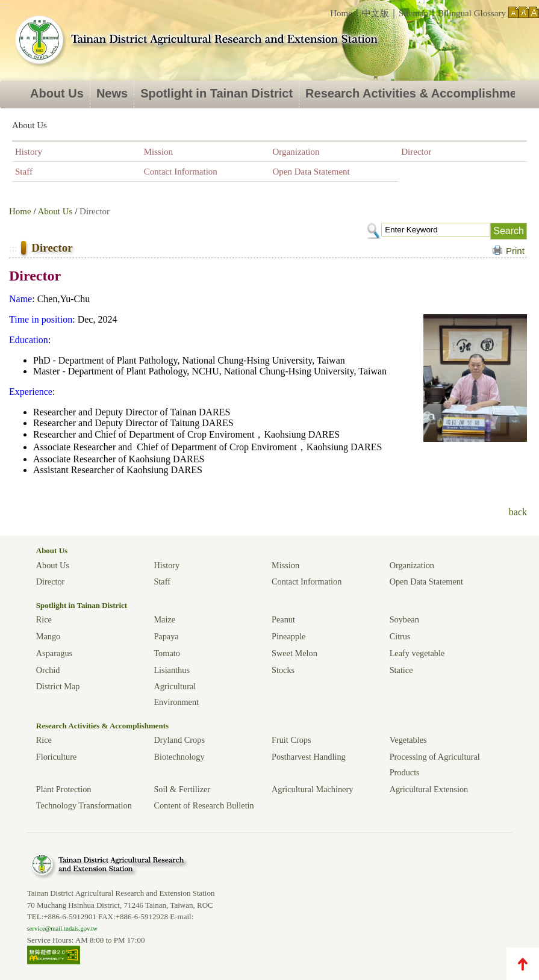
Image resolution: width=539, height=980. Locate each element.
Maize (164, 619)
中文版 (375, 13)
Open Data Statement (311, 172)
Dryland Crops (179, 740)
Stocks (283, 670)
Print (515, 251)
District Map (58, 686)
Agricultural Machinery (312, 789)
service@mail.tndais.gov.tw (62, 929)
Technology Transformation (84, 805)
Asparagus (54, 653)
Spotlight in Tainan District (217, 93)
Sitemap (413, 13)
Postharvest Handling (309, 757)
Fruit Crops (291, 740)
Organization (296, 152)
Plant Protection (64, 789)
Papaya (166, 636)
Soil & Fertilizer (182, 789)
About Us (57, 93)
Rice (44, 619)
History (29, 152)
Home (341, 13)
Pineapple (288, 636)
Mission (158, 152)
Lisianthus (172, 670)
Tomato (167, 653)
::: (322, 10)
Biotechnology (179, 757)
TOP (523, 964)
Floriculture (57, 757)
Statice (401, 670)
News (112, 93)
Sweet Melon (294, 653)
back (518, 512)
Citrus (400, 636)
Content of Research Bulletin (204, 805)
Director (416, 152)
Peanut (283, 619)
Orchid (48, 670)
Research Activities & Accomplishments (102, 726)
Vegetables (408, 740)
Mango (48, 636)
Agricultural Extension (429, 789)
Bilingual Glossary (472, 13)
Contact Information (181, 172)
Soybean (404, 619)
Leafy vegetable (417, 653)
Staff (24, 172)
